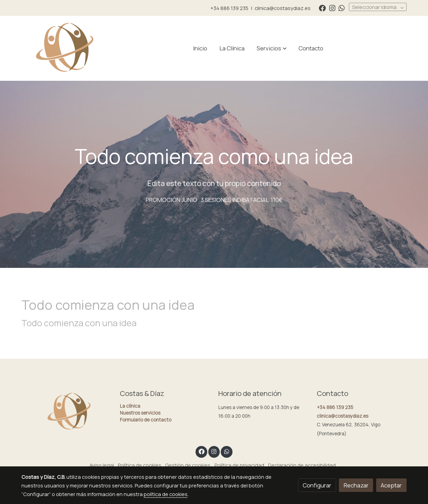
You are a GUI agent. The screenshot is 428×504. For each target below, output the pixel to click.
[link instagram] (332, 8)
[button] (272, 48)
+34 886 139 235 (229, 8)
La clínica (130, 406)
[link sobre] (66, 412)
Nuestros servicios (140, 413)
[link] (66, 48)
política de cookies (166, 494)
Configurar (317, 485)
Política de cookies (140, 465)
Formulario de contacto (146, 420)
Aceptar (391, 485)
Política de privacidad (239, 465)
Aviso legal (102, 465)
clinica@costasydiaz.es (283, 8)
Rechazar (356, 485)
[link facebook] (322, 8)
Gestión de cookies (188, 465)
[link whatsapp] (342, 8)
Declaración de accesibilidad (302, 465)
